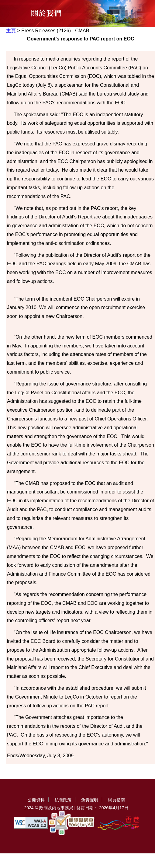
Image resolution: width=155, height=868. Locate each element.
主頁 (11, 31)
